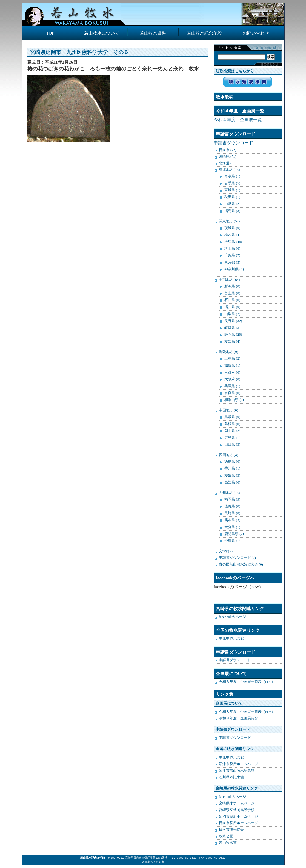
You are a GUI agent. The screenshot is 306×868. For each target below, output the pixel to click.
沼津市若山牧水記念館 (237, 771)
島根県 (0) (232, 424)
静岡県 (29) (233, 334)
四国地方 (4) (228, 455)
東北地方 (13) (229, 170)
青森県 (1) (232, 176)
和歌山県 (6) (234, 400)
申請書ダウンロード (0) (237, 558)
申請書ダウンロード (233, 143)
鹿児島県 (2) (234, 534)
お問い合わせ (256, 33)
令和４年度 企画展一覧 (238, 120)
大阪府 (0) (232, 379)
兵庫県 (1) (232, 386)
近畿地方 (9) (228, 352)
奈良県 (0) (232, 393)
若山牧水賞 (228, 843)
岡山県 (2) (232, 431)
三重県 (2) (232, 358)
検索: (246, 51)
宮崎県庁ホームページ (237, 803)
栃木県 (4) (232, 235)
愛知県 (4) (232, 341)
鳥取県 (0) (232, 417)
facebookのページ (232, 617)
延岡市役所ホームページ (238, 816)
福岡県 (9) (232, 499)
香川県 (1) (232, 468)
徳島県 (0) (232, 461)
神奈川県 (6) (234, 269)
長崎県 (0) (232, 513)
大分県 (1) (232, 527)
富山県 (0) (232, 293)
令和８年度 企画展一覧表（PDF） (247, 682)
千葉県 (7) (232, 255)
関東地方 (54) (229, 221)
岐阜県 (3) (232, 328)
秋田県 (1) (232, 197)
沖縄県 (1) (232, 541)
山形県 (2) (232, 204)
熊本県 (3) (232, 520)
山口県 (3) (232, 444)
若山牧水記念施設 (204, 33)
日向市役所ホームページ (238, 823)
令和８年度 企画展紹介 (238, 718)
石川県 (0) (232, 300)
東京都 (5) (232, 262)
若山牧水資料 (153, 33)
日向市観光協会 (231, 830)
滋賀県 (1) (232, 365)
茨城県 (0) (232, 228)
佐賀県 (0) (232, 506)
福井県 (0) (232, 307)
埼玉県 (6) (232, 248)
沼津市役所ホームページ (238, 764)
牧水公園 (226, 836)
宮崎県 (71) (228, 157)
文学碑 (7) (227, 551)
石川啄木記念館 (231, 777)
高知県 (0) (232, 482)
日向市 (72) (228, 150)
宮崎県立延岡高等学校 (237, 810)
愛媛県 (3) (232, 475)
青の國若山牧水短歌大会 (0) (241, 564)
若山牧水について (102, 33)
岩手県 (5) (232, 183)
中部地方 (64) (229, 280)
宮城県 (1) (232, 190)
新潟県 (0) (232, 286)
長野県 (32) (233, 321)
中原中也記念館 (231, 638)
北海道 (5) (227, 163)
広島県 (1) (232, 438)
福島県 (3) (232, 211)
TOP (50, 33)
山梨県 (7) (232, 314)
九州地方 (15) (229, 493)
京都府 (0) (232, 372)
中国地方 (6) (228, 410)
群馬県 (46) (233, 241)
